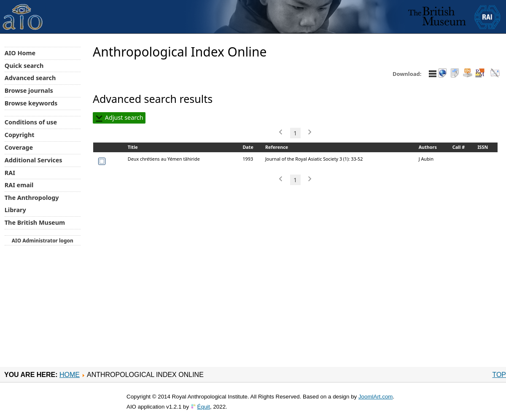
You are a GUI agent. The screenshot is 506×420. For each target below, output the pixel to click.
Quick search (24, 66)
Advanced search (30, 78)
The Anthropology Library (32, 204)
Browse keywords (31, 103)
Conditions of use (31, 122)
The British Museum (35, 222)
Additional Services (34, 160)
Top (499, 375)
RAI (10, 173)
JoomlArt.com (375, 397)
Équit (204, 407)
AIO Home (20, 53)
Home (70, 375)
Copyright (20, 135)
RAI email (19, 185)
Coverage (19, 147)
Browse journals (29, 90)
